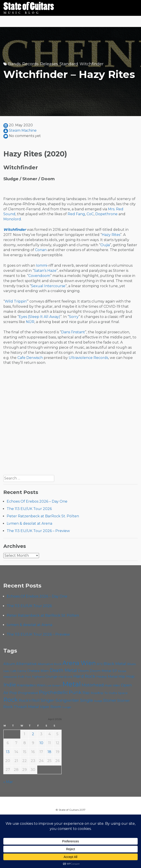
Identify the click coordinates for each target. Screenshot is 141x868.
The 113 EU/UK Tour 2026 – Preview (38, 531)
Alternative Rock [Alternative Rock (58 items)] (50, 664)
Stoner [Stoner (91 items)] (110, 700)
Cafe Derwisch (30, 358)
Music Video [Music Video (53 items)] (112, 685)
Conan (41, 250)
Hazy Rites (111, 235)
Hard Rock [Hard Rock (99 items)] (84, 676)
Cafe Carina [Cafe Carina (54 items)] (18, 671)
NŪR (30, 322)
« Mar (8, 782)
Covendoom (39, 276)
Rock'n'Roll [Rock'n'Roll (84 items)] (29, 700)
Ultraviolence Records (88, 358)
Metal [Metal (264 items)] (72, 684)
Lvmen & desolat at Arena (29, 523)
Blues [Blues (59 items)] (131, 664)
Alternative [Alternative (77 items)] (26, 664)
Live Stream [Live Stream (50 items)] (54, 686)
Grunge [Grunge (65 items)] (51, 677)
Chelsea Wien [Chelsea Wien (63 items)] (38, 671)
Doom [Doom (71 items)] (83, 671)
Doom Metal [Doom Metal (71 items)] (101, 671)
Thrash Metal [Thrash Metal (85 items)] (26, 707)
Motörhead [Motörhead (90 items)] (93, 685)
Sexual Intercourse (48, 286)
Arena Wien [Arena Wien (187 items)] (79, 663)
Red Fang (76, 214)
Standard (69, 64)
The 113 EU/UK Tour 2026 (29, 509)
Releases (49, 64)
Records (30, 64)
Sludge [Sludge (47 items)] (98, 701)
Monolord (12, 219)
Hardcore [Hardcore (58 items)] (65, 677)
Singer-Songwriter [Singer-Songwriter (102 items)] (60, 700)
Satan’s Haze (45, 271)
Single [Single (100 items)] (87, 700)
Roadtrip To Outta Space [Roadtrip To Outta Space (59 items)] (109, 693)
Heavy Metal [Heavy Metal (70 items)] (107, 677)
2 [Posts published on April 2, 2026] (33, 734)
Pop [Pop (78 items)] (13, 693)
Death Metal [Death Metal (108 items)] (63, 670)
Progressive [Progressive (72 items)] (28, 693)
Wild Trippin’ (16, 301)
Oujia (105, 245)
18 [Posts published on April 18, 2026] (49, 752)
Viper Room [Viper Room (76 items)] (51, 707)
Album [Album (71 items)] (9, 664)
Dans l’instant (73, 332)
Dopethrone (106, 214)
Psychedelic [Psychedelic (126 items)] (54, 692)
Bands (14, 64)
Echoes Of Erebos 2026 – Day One (37, 501)
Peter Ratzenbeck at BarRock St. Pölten (43, 516)
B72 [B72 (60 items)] (100, 664)
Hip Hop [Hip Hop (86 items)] (126, 676)
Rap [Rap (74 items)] (86, 693)
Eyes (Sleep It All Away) (39, 317)
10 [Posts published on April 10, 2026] (41, 743)
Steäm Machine (23, 130)
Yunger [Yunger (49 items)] (67, 707)
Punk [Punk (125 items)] (75, 692)
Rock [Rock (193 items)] (11, 700)
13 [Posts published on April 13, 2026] (8, 752)
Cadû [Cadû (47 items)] (6, 671)
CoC (90, 214)
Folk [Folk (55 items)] (21, 677)
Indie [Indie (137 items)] (10, 685)
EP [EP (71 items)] (115, 671)
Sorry (74, 317)
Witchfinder (92, 64)
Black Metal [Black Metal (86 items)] (115, 664)
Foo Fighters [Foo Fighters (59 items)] (35, 677)
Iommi (41, 265)
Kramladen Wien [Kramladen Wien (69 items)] (31, 685)
